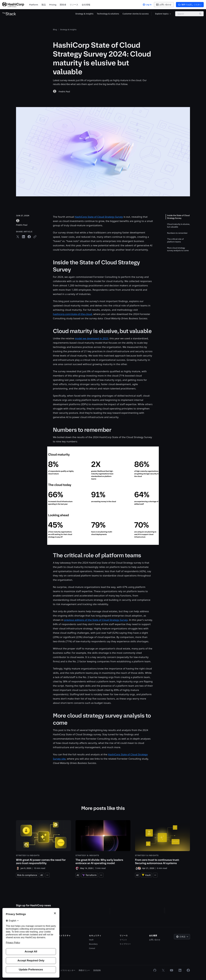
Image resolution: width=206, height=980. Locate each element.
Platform (34, 5)
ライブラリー (125, 944)
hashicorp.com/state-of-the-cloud (72, 314)
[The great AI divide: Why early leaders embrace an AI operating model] (103, 845)
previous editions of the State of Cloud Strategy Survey (96, 620)
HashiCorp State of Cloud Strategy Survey (99, 217)
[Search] (200, 14)
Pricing (53, 5)
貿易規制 (97, 970)
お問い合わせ (155, 940)
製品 (44, 5)
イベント (123, 940)
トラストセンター (68, 970)
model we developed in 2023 (92, 338)
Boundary (93, 944)
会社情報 (86, 5)
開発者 (63, 5)
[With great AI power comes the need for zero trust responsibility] (43, 845)
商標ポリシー (84, 970)
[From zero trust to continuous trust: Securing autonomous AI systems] (163, 845)
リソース (74, 5)
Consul (92, 948)
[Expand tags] (47, 875)
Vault (91, 940)
